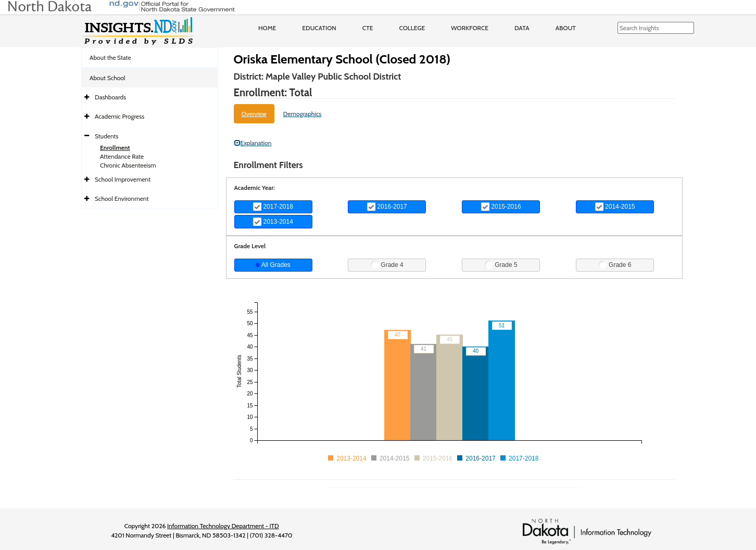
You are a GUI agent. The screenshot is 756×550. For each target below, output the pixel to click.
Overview (254, 114)
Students (107, 136)
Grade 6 (615, 265)
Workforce (470, 28)
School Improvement (123, 179)
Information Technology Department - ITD (223, 526)
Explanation (253, 143)
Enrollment (115, 148)
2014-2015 (615, 207)
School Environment (122, 199)
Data (522, 28)
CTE (368, 28)
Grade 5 (501, 265)
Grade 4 (387, 265)
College (412, 28)
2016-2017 (387, 207)
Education (319, 28)
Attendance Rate (122, 156)
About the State (110, 57)
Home (267, 28)
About (566, 28)
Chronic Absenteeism (128, 165)
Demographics (303, 114)
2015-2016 (501, 207)
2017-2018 (273, 207)
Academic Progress (119, 116)
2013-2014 (273, 222)
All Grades (273, 265)
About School (108, 78)
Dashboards (110, 97)
